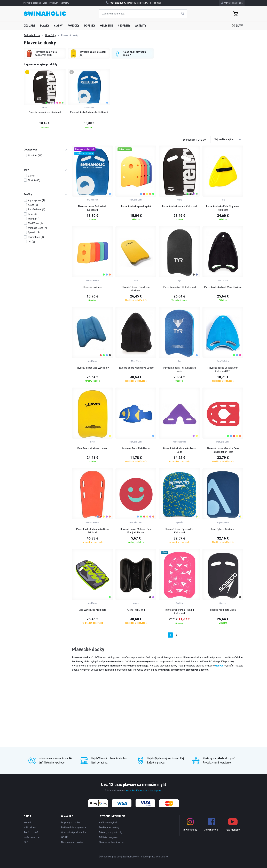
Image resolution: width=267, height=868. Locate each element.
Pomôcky (73, 26)
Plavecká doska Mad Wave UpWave (223, 287)
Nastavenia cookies (72, 842)
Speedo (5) (34, 232)
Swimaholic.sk (32, 35)
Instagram (156, 791)
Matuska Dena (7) (38, 228)
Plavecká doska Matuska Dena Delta (179, 450)
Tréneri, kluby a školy (110, 832)
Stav (45, 170)
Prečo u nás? (31, 832)
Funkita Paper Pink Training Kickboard (179, 612)
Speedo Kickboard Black (223, 610)
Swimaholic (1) (36, 237)
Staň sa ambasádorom (111, 842)
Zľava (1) (33, 176)
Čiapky (58, 26)
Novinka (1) (34, 180)
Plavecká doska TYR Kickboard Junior (179, 369)
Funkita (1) (34, 219)
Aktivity (141, 26)
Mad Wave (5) (35, 223)
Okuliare (29, 26)
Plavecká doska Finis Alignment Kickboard (223, 208)
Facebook (142, 791)
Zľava (237, 26)
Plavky (45, 26)
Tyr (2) (32, 242)
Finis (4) (32, 214)
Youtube (130, 791)
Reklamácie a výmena (73, 827)
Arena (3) (33, 205)
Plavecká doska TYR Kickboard (179, 287)
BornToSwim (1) (37, 210)
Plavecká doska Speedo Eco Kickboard (179, 531)
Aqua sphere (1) (37, 200)
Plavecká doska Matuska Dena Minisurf (92, 531)
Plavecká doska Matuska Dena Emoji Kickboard (136, 531)
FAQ (26, 842)
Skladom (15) (35, 156)
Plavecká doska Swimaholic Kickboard (93, 208)
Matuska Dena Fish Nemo (136, 448)
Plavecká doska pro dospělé (136, 206)
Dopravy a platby (70, 823)
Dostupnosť (45, 150)
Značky (45, 194)
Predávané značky (109, 827)
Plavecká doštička (93, 287)
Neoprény (124, 26)
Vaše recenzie (32, 837)
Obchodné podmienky (73, 832)
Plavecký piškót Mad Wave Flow (92, 368)
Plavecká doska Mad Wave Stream (136, 368)
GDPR (64, 837)
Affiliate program (108, 837)
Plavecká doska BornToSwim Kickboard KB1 (223, 369)
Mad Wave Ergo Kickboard (92, 610)
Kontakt (28, 823)
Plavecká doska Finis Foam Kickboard (136, 289)
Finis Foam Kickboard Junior (92, 448)
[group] (45, 100)
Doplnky (90, 26)
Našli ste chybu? (108, 823)
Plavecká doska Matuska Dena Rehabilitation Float (223, 450)
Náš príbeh (30, 827)
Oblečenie (106, 26)
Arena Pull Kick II (136, 610)
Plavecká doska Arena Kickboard (179, 206)
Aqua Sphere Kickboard (223, 529)
